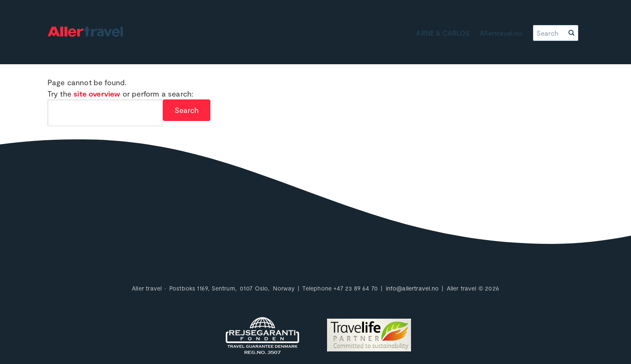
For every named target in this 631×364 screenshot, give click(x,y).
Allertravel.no (501, 33)
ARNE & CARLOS (443, 33)
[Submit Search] (187, 110)
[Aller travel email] (412, 288)
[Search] (550, 33)
